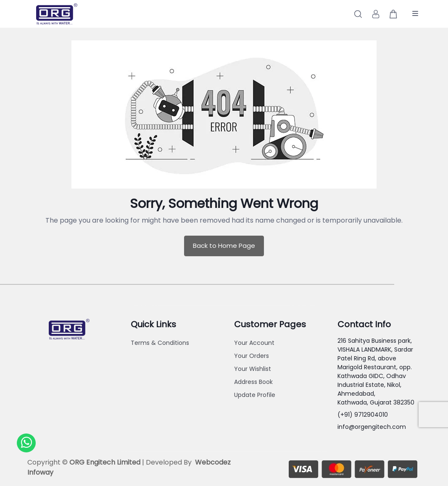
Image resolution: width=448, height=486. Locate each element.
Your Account (254, 343)
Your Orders (252, 356)
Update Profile (255, 395)
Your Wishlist (253, 369)
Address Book (253, 382)
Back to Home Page (224, 246)
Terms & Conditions (160, 343)
